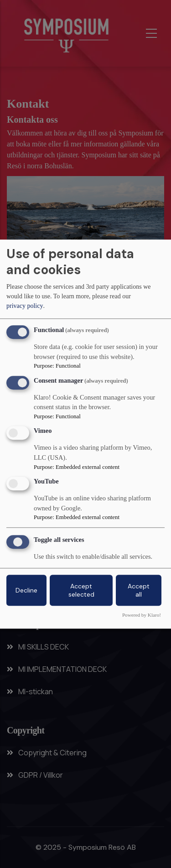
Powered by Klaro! (142, 615)
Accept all (139, 590)
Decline (26, 590)
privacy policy (25, 306)
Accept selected (81, 590)
